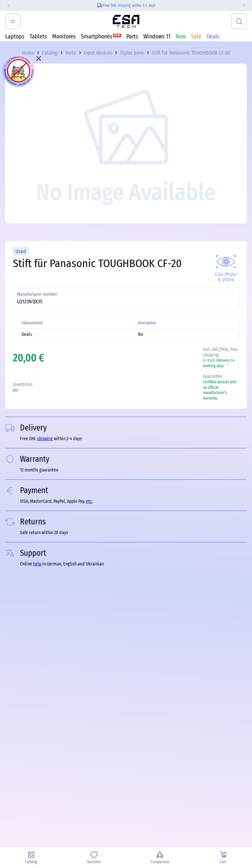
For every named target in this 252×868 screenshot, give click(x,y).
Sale (196, 36)
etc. (89, 501)
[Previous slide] (5, 5)
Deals (213, 36)
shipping (124, 5)
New (181, 36)
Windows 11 (157, 36)
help (37, 564)
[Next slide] (247, 5)
